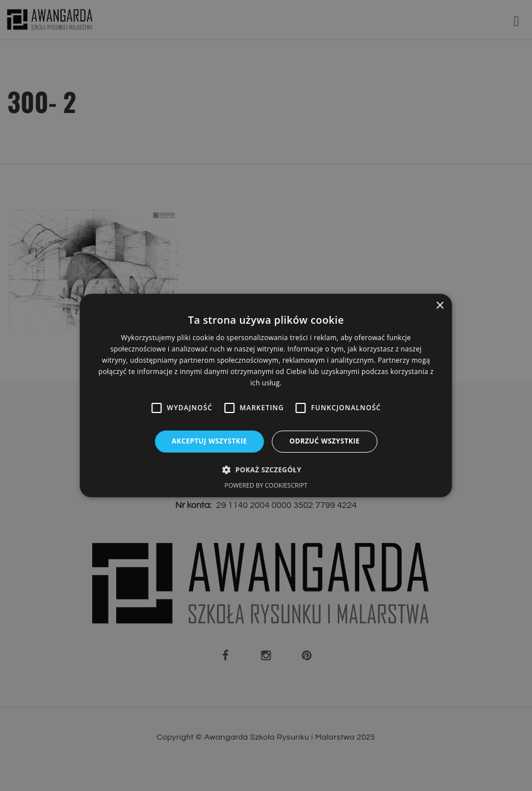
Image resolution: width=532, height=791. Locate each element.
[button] (266, 470)
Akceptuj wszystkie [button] (209, 441)
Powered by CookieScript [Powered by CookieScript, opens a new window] (266, 485)
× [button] (440, 306)
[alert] (266, 395)
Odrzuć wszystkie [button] (324, 441)
